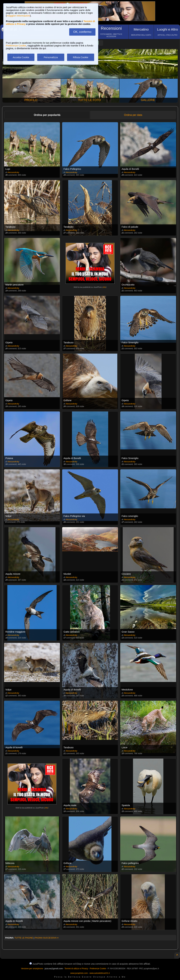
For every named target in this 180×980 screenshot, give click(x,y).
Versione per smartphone (32, 969)
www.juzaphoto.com (79, 973)
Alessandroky (13, 172)
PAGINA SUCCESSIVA (47, 938)
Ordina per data (133, 115)
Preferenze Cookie (16, 46)
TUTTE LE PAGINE (24, 938)
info (104, 287)
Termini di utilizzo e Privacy (76, 969)
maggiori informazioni (18, 16)
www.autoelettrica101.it (99, 973)
